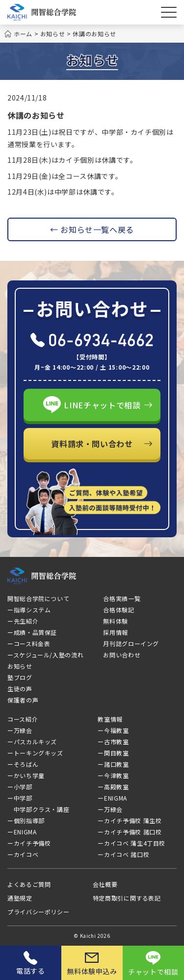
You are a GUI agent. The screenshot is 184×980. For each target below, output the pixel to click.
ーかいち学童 (26, 775)
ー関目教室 (113, 753)
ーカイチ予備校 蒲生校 (130, 820)
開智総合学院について (38, 598)
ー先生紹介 (23, 621)
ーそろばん (23, 764)
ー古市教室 (113, 741)
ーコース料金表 (29, 643)
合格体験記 (118, 610)
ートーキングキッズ (35, 753)
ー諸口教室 (113, 764)
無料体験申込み (92, 964)
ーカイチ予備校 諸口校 (130, 832)
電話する (31, 963)
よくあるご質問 (29, 884)
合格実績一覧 (122, 598)
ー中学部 (20, 798)
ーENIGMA (22, 832)
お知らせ (20, 666)
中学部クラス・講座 (38, 809)
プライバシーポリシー (38, 912)
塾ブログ (20, 677)
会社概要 (105, 884)
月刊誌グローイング (131, 643)
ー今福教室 (113, 730)
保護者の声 (23, 700)
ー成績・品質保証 (32, 632)
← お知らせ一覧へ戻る (92, 229)
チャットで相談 (153, 964)
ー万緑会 (34, 730)
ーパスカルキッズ (32, 741)
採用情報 (116, 632)
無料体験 (116, 621)
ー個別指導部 (26, 820)
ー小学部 (20, 787)
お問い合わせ (122, 655)
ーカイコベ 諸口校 (123, 854)
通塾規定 (20, 898)
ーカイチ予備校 (29, 843)
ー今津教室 (113, 775)
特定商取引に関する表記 (127, 898)
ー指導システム (29, 610)
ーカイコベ (37, 854)
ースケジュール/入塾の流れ (45, 655)
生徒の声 (20, 689)
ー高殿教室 (113, 787)
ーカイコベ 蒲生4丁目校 (131, 843)
